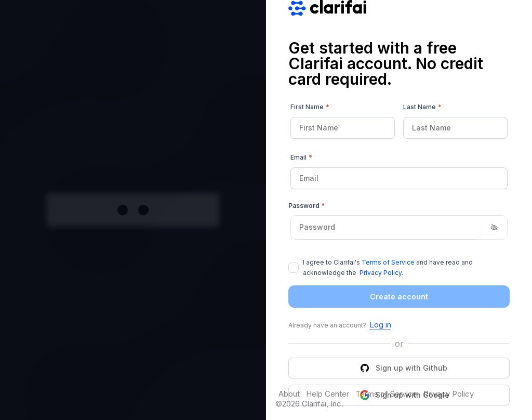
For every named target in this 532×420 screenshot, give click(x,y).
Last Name (422, 107)
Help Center (328, 394)
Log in (380, 325)
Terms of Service (388, 262)
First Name (310, 107)
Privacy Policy (381, 273)
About (289, 394)
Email (301, 157)
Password (307, 206)
